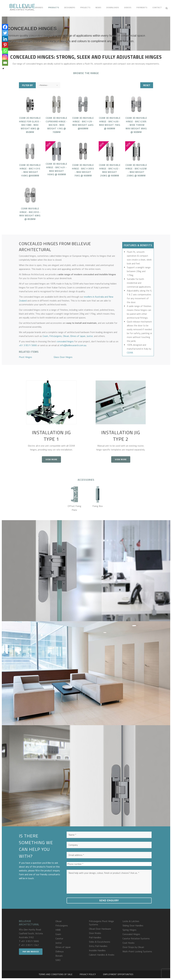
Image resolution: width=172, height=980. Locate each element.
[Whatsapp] (5, 51)
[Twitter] (5, 33)
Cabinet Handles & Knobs (102, 955)
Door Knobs (95, 933)
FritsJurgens (56, 336)
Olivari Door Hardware (100, 929)
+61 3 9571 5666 (28, 345)
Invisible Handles (97, 950)
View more (51, 459)
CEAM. (130, 353)
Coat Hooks (128, 943)
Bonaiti (59, 956)
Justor (90, 336)
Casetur (59, 938)
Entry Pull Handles (98, 946)
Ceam (45, 336)
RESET (147, 85)
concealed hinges (65, 341)
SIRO (58, 960)
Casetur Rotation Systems (136, 938)
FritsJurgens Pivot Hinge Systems (101, 923)
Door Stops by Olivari (133, 947)
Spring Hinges (129, 930)
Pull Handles (95, 937)
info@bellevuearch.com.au (73, 345)
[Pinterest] (5, 45)
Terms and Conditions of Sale (56, 974)
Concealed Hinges (131, 934)
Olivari (66, 336)
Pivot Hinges (25, 357)
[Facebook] (5, 27)
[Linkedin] (5, 39)
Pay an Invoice (31, 952)
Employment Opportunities (118, 974)
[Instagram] (5, 57)
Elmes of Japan (78, 336)
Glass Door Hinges (63, 357)
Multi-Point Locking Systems (137, 951)
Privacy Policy (88, 974)
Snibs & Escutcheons (100, 942)
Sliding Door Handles (133, 925)
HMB (58, 930)
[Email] (5, 63)
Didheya (59, 951)
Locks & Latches (131, 921)
